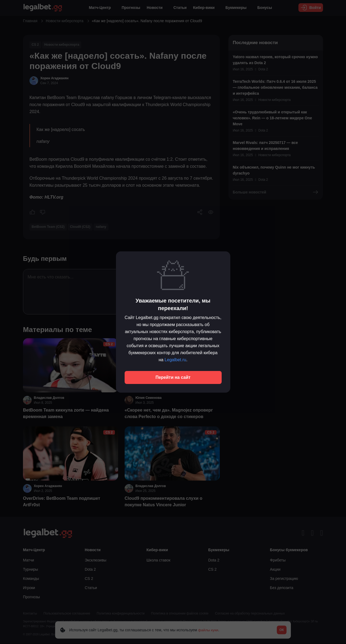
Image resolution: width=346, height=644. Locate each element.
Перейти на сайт (173, 377)
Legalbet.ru (175, 360)
